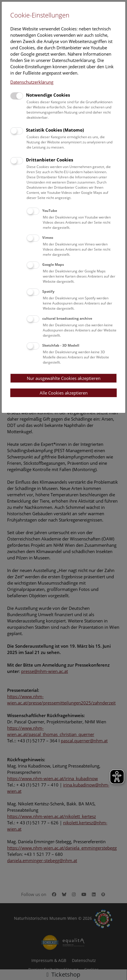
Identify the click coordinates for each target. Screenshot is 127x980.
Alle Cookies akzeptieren (64, 393)
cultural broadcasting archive (67, 318)
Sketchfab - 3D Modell (61, 345)
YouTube (50, 211)
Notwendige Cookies (48, 95)
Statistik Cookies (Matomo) (55, 130)
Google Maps (53, 264)
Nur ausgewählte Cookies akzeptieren (64, 378)
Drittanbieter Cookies (50, 160)
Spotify (48, 291)
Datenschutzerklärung (32, 82)
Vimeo (48, 238)
